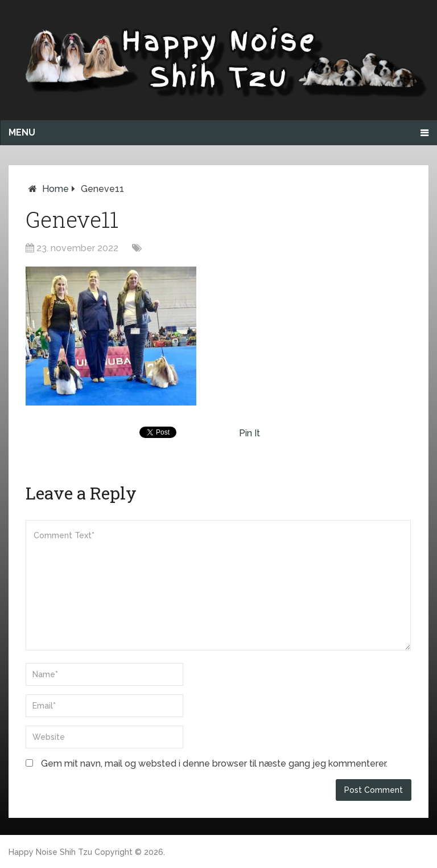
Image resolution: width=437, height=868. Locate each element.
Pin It (250, 433)
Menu (22, 132)
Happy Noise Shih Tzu (50, 852)
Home (55, 189)
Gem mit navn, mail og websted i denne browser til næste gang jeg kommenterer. (214, 763)
